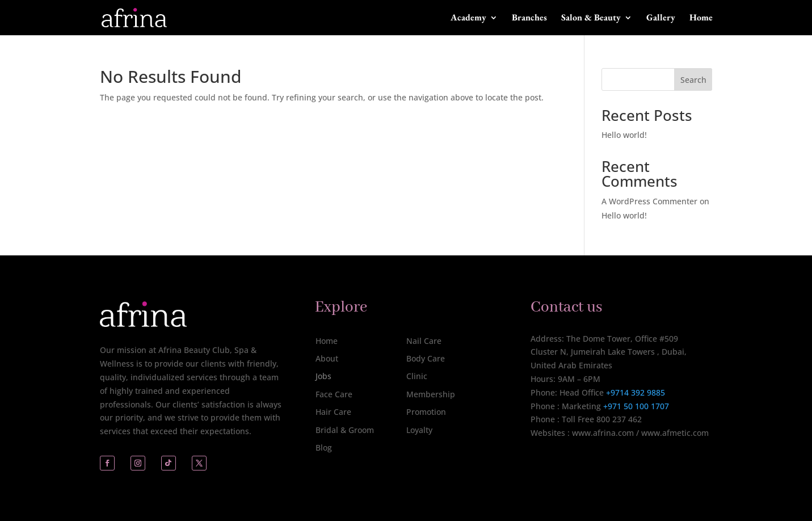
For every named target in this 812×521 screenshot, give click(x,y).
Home (701, 18)
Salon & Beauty (591, 18)
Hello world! (624, 135)
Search (693, 80)
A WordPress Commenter (649, 201)
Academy (468, 18)
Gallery (661, 18)
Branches (529, 18)
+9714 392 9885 (636, 392)
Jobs (323, 376)
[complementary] (730, 459)
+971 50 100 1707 (635, 406)
